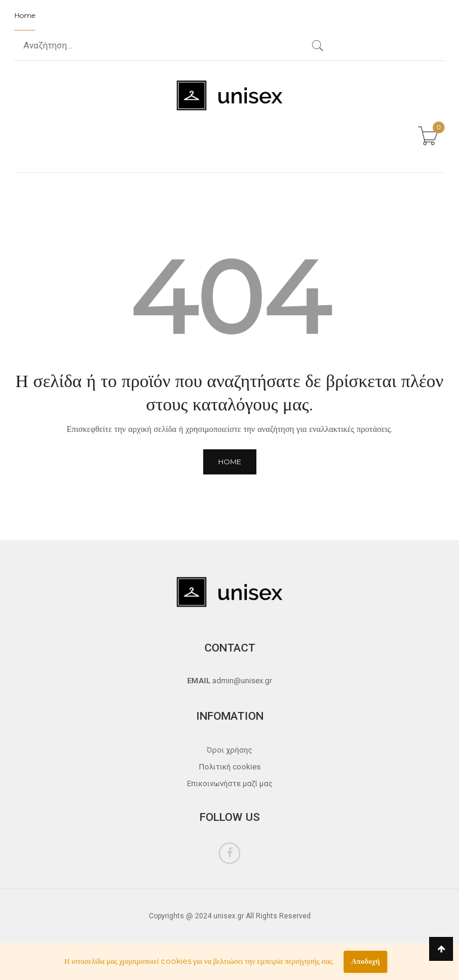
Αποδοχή (365, 961)
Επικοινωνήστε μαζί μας (230, 783)
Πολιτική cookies (230, 767)
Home (25, 15)
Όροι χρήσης (229, 750)
